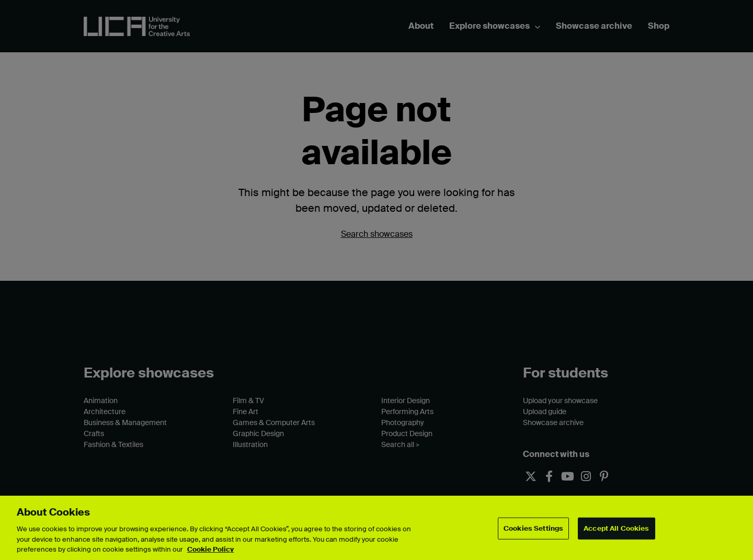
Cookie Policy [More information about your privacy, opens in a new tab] (210, 549)
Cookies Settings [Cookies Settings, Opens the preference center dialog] (533, 528)
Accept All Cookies (616, 528)
